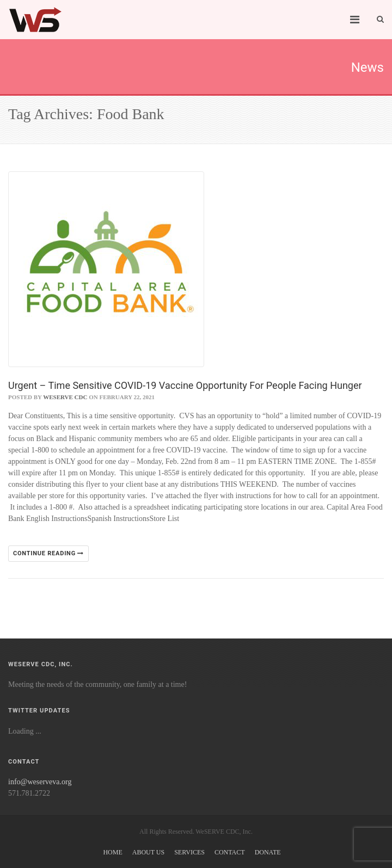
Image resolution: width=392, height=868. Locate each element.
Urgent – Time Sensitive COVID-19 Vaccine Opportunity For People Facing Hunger (185, 385)
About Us (148, 852)
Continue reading (48, 553)
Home (112, 852)
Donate (268, 852)
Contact (230, 852)
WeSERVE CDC (65, 397)
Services (189, 852)
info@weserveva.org (40, 782)
